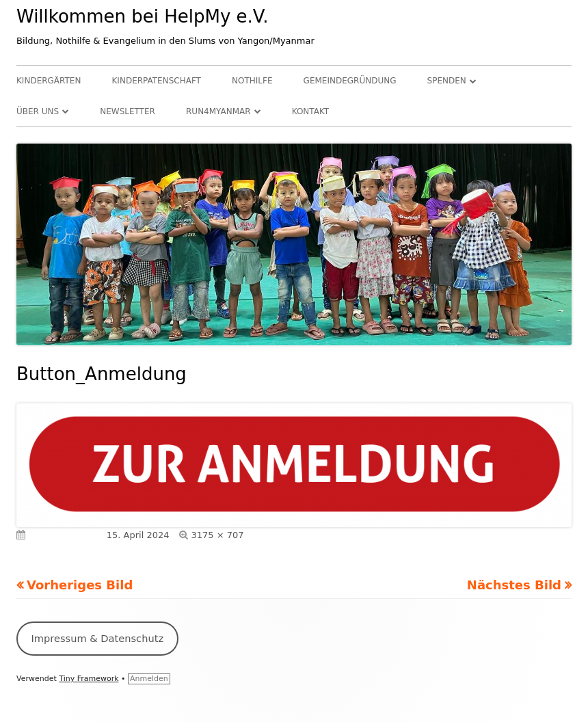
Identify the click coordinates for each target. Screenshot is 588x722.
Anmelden (149, 679)
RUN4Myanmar (218, 111)
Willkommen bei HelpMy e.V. (143, 16)
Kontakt (311, 111)
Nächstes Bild (514, 585)
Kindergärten (49, 81)
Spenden (447, 81)
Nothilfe (252, 81)
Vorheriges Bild (80, 585)
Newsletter (128, 111)
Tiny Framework (89, 679)
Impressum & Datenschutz (97, 638)
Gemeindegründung (350, 81)
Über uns (38, 111)
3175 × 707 (218, 535)
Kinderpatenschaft (157, 81)
